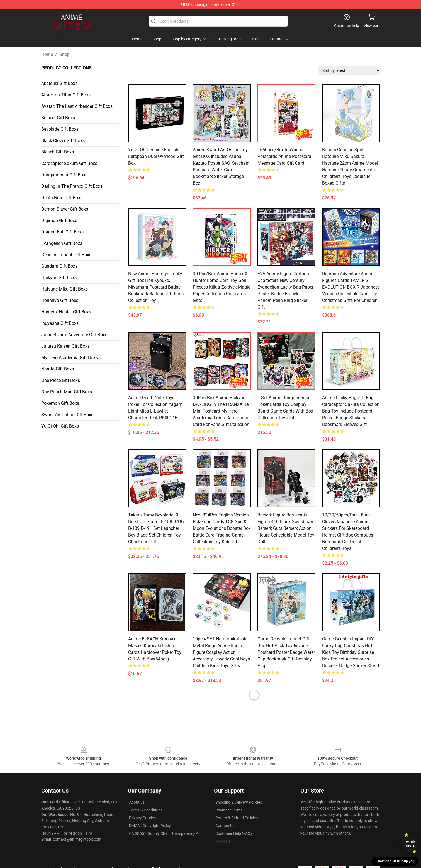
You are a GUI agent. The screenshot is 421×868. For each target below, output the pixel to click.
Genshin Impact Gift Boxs (66, 255)
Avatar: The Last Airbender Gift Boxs (77, 106)
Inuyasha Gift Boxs (60, 323)
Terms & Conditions (146, 810)
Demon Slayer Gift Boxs (65, 209)
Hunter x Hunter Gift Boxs (66, 312)
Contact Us (225, 826)
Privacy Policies (142, 818)
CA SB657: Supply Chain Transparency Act (165, 833)
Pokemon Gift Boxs (60, 403)
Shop (65, 54)
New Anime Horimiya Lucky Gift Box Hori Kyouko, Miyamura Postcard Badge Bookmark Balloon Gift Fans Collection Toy (156, 287)
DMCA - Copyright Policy (150, 826)
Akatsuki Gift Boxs (59, 83)
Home (47, 54)
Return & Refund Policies (237, 818)
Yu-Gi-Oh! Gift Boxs (60, 426)
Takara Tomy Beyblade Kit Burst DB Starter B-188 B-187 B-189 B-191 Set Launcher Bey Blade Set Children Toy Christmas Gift (156, 528)
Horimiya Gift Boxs (60, 300)
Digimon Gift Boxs (59, 220)
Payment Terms (229, 810)
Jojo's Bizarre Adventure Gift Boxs (74, 335)
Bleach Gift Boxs (58, 152)
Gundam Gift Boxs (59, 266)
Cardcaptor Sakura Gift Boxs (69, 163)
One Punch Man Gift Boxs (67, 392)
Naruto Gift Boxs (58, 369)
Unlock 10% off (411, 844)
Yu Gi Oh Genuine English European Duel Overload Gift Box (156, 156)
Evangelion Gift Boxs (62, 243)
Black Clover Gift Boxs (63, 141)
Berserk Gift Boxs (58, 118)
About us (137, 802)
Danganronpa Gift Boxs (64, 175)
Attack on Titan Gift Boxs (66, 95)
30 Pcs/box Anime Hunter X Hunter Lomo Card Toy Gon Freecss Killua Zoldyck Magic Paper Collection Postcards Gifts (222, 287)
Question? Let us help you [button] (395, 861)
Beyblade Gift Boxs (60, 129)
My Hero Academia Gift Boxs (70, 358)
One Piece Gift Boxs (61, 380)
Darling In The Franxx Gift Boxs (72, 186)
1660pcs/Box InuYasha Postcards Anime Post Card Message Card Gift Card (284, 156)
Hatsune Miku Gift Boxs (65, 289)
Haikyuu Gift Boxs (59, 278)
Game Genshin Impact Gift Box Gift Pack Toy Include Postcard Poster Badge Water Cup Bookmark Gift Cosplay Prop (286, 652)
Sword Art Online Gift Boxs (67, 415)
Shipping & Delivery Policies (239, 802)
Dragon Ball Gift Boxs (62, 232)
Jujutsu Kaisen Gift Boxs (65, 346)
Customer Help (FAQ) (234, 833)
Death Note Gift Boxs (62, 198)
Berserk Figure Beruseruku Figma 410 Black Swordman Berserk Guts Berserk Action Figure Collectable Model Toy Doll (286, 528)
